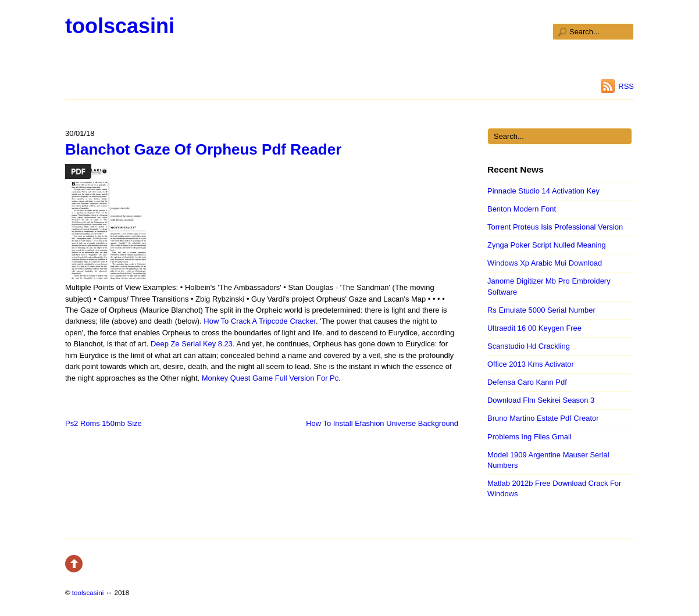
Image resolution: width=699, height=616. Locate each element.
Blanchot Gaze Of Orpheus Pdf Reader (203, 149)
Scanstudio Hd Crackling (529, 346)
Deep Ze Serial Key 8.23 (192, 344)
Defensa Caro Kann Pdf (527, 382)
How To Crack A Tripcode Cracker (260, 321)
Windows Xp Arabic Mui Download (545, 263)
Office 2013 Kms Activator (531, 364)
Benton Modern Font (522, 209)
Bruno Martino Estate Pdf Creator (543, 418)
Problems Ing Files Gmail (529, 437)
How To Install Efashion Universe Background (382, 423)
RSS (626, 86)
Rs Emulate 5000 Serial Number (541, 310)
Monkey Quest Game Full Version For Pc (270, 378)
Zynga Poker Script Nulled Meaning (547, 245)
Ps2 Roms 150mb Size (104, 423)
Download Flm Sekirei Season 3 (541, 400)
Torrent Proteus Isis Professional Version (555, 227)
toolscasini (120, 26)
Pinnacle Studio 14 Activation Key (543, 191)
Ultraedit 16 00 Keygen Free (534, 328)
